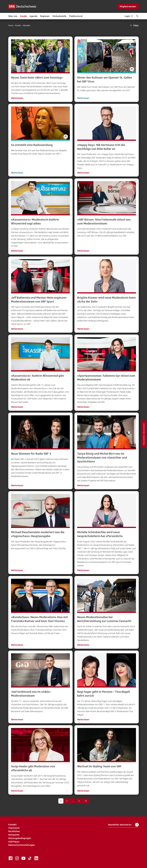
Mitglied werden (128, 6)
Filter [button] (134, 26)
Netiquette (14, 835)
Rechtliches (14, 831)
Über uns (13, 16)
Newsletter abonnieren (123, 825)
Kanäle (23, 16)
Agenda (33, 16)
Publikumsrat (76, 16)
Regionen (45, 16)
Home (11, 25)
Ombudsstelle (59, 16)
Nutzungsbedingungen (20, 838)
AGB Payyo (14, 842)
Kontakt (12, 824)
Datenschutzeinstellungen (22, 845)
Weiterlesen (17, 98)
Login (129, 16)
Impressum (14, 828)
